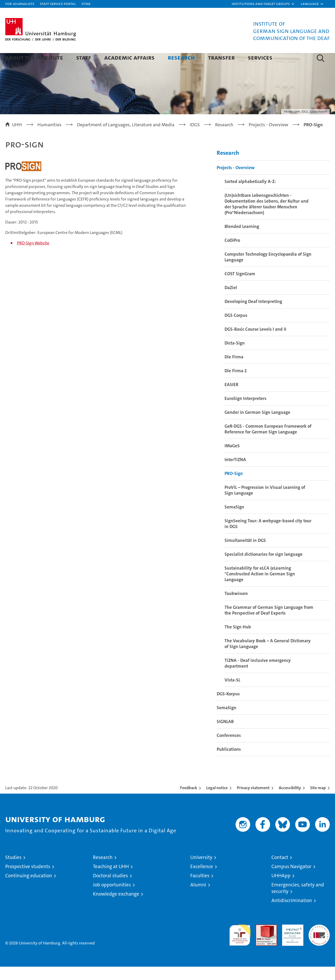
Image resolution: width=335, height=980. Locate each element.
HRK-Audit (291, 941)
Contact (280, 871)
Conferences (229, 749)
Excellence (202, 880)
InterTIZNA (235, 473)
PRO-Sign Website (33, 256)
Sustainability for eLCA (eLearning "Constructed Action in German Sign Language (260, 587)
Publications (229, 763)
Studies (13, 871)
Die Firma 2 (236, 384)
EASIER (231, 398)
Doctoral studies (110, 889)
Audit (261, 941)
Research (181, 57)
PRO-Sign (234, 487)
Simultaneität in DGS (245, 554)
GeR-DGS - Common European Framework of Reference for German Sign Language (268, 442)
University (201, 871)
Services (260, 57)
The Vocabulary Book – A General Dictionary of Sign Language (268, 657)
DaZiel (231, 301)
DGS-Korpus (228, 707)
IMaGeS (232, 459)
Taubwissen (236, 607)
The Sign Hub (238, 640)
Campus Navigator (291, 880)
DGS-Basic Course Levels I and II (255, 342)
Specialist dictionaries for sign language (264, 568)
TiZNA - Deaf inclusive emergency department (258, 677)
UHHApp (281, 889)
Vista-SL (232, 693)
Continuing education (29, 889)
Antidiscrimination (292, 914)
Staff (84, 57)
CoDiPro (232, 254)
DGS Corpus (236, 329)
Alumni (198, 898)
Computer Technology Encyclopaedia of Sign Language (268, 270)
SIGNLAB (225, 735)
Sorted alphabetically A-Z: (250, 195)
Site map (318, 801)
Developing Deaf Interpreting (253, 315)
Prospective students (28, 880)
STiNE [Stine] (86, 4)
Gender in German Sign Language (257, 426)
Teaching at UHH (111, 880)
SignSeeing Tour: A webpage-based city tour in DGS (268, 537)
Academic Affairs (129, 57)
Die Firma (234, 370)
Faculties (200, 889)
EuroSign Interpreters (245, 412)
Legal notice (217, 801)
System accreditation (319, 943)
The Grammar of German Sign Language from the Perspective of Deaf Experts (269, 623)
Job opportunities (112, 898)
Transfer (221, 57)
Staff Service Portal (58, 4)
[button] (263, 4)
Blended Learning (242, 240)
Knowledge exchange (116, 907)
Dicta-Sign (235, 356)
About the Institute (34, 57)
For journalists (20, 4)
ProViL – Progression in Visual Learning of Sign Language (265, 503)
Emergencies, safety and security (298, 901)
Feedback (189, 801)
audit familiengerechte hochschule (240, 946)
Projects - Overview (236, 181)
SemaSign (234, 520)
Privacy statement (253, 801)
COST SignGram (240, 287)
